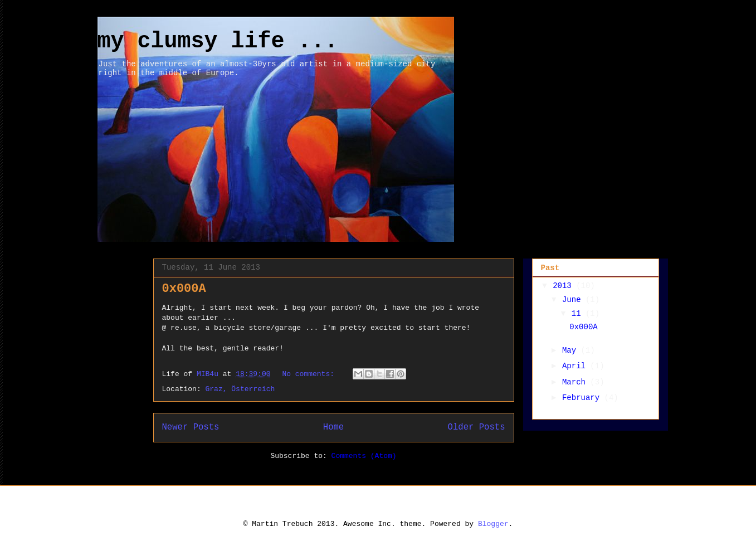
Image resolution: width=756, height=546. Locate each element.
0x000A (184, 289)
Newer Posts (191, 427)
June (574, 300)
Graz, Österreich (240, 389)
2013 (564, 286)
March (576, 382)
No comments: (310, 374)
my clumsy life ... (218, 42)
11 (579, 314)
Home (333, 427)
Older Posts (477, 427)
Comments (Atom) (364, 456)
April (576, 366)
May (572, 350)
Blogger (493, 524)
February (583, 398)
